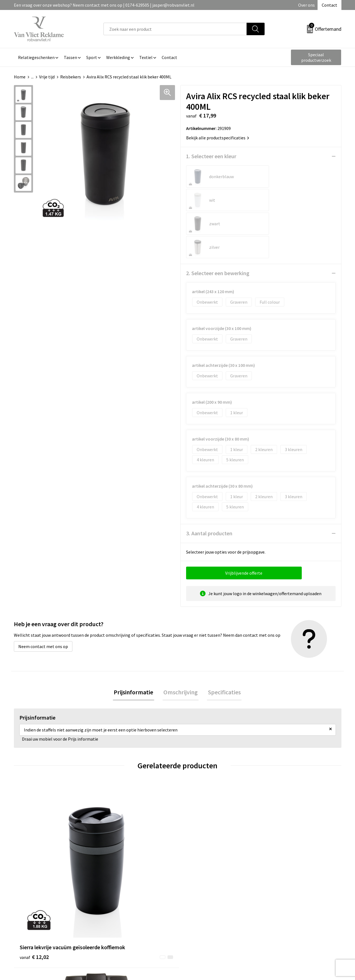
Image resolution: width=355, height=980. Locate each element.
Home (20, 77)
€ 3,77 (115, 827)
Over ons (306, 5)
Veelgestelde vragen (122, 895)
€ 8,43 (196, 836)
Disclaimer (276, 912)
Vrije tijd (47, 77)
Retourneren (197, 895)
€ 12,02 (34, 836)
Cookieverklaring (282, 895)
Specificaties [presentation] (222, 646)
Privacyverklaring (282, 904)
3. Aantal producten (209, 486)
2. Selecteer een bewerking (218, 226)
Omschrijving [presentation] (181, 646)
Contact (329, 5)
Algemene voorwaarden (288, 887)
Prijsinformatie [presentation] (135, 646)
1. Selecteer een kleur (211, 156)
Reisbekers (71, 77)
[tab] (135, 646)
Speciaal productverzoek (316, 57)
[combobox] (175, 29)
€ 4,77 (278, 836)
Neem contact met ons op (43, 599)
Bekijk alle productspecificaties (218, 138)
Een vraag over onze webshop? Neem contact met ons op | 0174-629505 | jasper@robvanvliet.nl (104, 5)
